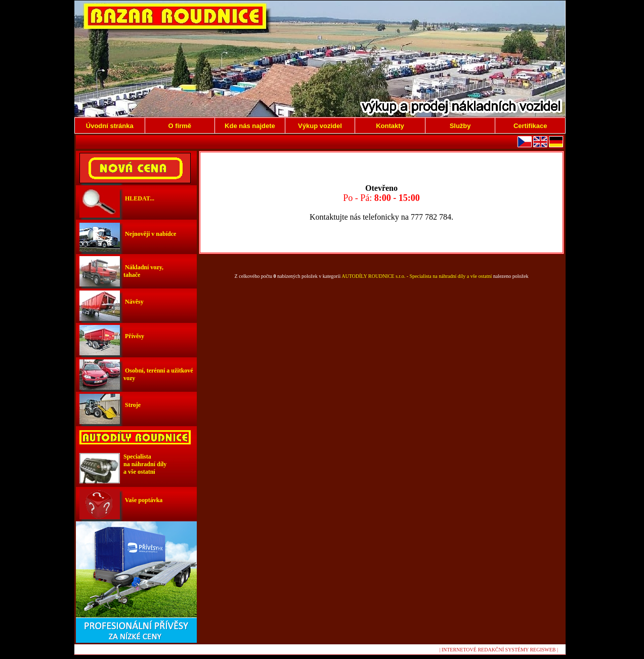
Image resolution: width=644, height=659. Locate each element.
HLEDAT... (139, 198)
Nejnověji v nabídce (150, 234)
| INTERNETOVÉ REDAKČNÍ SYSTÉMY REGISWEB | (499, 650)
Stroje (132, 405)
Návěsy (134, 302)
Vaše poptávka (143, 500)
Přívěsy (134, 336)
